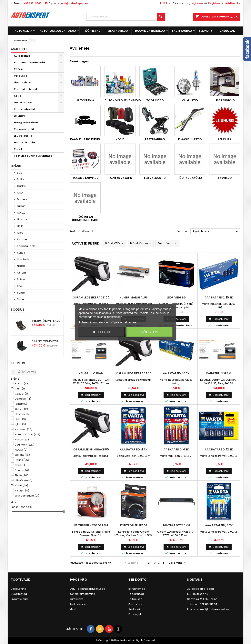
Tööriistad (92, 31)
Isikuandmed (137, 589)
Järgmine (177, 563)
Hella (20, 226)
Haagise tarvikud (26, 122)
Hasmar (22, 219)
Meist (73, 609)
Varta (21, 485)
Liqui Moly (23, 259)
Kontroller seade (134, 525)
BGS (19, 173)
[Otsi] (125, 17)
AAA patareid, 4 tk (134, 449)
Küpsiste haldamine (124, 322)
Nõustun (150, 332)
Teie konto (137, 580)
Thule (20, 299)
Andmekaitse (78, 604)
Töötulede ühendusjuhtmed (33, 156)
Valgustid (21, 76)
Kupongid (135, 614)
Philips (21, 279)
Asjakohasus (216, 231)
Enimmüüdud (19, 599)
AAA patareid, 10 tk (219, 297)
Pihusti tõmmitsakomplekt (47, 341)
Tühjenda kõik (24, 372)
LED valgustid (23, 136)
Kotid (18, 96)
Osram (21, 273)
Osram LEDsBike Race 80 (91, 449)
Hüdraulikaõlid (24, 142)
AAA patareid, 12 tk (219, 449)
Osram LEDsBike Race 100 (91, 297)
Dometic (22, 199)
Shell (20, 286)
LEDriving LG (176, 297)
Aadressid (135, 609)
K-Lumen (22, 239)
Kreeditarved (137, 604)
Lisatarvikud (118, 31)
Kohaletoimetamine (82, 594)
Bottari (21, 179)
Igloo (20, 233)
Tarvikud (20, 149)
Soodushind (18, 589)
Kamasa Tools (26, 246)
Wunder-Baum (27, 496)
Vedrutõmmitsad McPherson (47, 321)
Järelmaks (76, 599)
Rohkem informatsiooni (93, 322)
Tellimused (135, 599)
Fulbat (21, 206)
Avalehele (19, 49)
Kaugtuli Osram (91, 373)
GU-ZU (21, 213)
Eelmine (131, 563)
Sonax (21, 293)
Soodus (18, 310)
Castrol (21, 186)
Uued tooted (19, 594)
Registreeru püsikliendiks (224, 3)
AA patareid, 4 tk (176, 449)
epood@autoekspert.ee (73, 3)
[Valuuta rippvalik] (166, 3)
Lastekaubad (182, 31)
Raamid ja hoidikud (150, 31)
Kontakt (195, 580)
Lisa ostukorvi (176, 319)
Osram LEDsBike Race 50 (134, 373)
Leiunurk (206, 31)
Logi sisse (197, 3)
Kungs (21, 253)
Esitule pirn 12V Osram (91, 525)
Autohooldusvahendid (58, 31)
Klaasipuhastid (25, 109)
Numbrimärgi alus (134, 297)
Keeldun (101, 332)
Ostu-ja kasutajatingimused (87, 589)
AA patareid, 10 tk (176, 373)
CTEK (20, 193)
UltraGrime (24, 480)
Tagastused (136, 594)
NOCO (21, 266)
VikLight (22, 491)
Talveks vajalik (24, 129)
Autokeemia (23, 31)
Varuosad (227, 31)
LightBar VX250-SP (176, 525)
